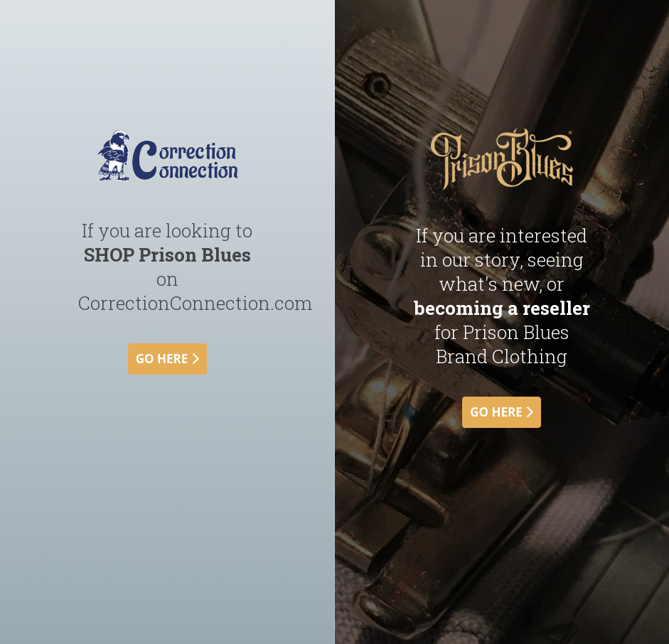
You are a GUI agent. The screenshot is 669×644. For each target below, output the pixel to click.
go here (167, 359)
